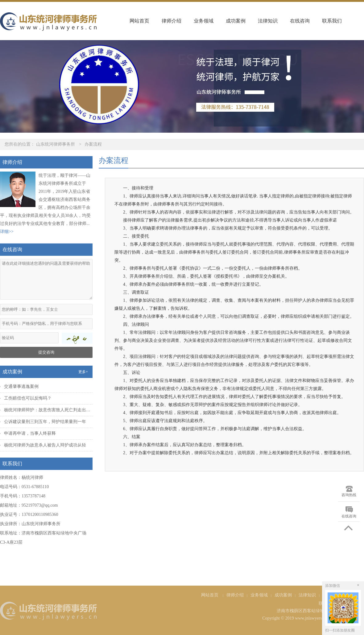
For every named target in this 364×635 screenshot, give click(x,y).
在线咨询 (300, 21)
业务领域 (204, 21)
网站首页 (139, 21)
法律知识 (268, 21)
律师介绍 (172, 21)
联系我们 (332, 21)
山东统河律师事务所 (56, 144)
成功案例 (236, 21)
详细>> (7, 232)
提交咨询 (46, 352)
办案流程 (93, 144)
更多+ (83, 372)
